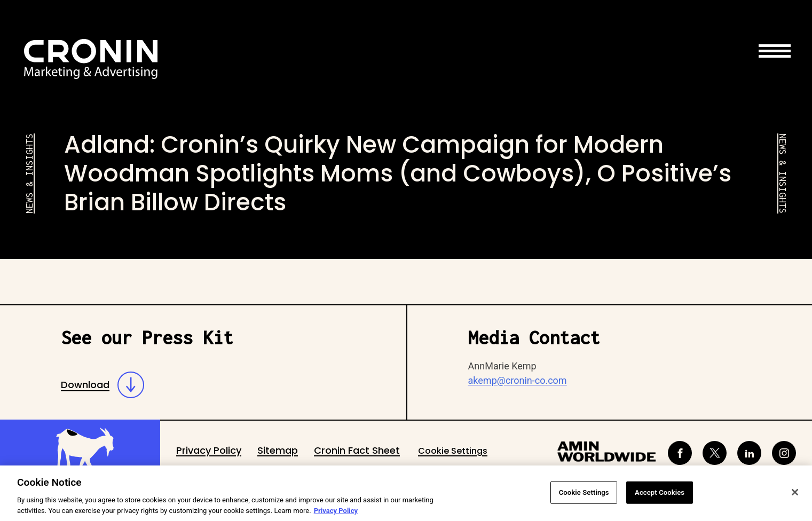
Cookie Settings (453, 451)
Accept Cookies (660, 496)
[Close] (795, 495)
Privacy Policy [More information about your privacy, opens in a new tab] (336, 514)
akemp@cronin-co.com (518, 380)
